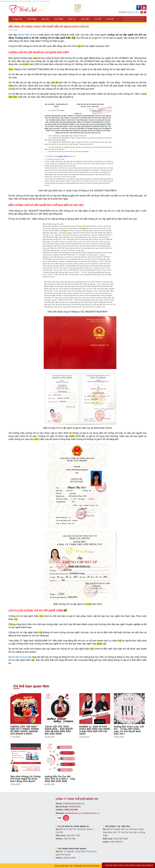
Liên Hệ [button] (110, 19)
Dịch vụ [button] (72, 19)
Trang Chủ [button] (17, 19)
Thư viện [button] (85, 19)
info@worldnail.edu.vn (74, 804)
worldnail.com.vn (91, 813)
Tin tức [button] (98, 19)
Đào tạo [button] (45, 19)
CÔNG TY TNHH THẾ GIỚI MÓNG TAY (77, 799)
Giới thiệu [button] (32, 19)
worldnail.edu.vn (73, 813)
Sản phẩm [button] (59, 19)
